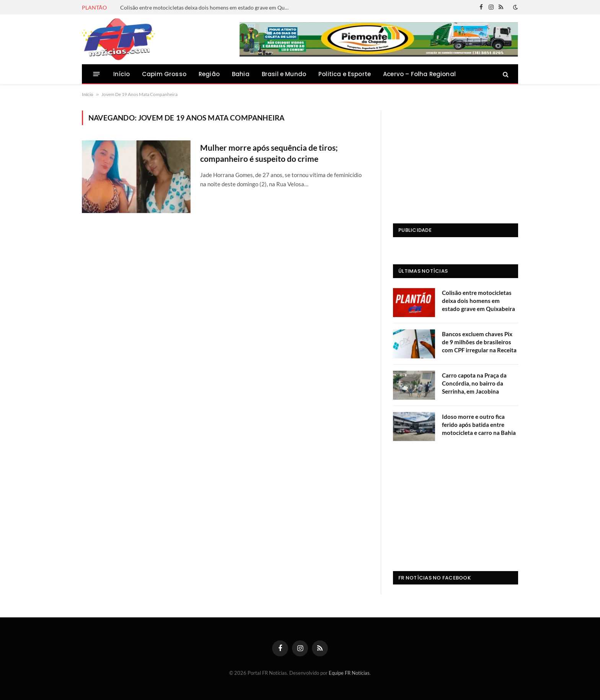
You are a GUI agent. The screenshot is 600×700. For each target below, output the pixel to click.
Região (209, 74)
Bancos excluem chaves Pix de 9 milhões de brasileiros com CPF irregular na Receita (479, 342)
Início (121, 74)
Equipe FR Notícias (349, 673)
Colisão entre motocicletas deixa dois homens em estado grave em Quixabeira (206, 7)
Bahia (241, 74)
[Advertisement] (456, 158)
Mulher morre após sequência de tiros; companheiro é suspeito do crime (269, 153)
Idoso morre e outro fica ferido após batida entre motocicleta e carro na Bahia (479, 425)
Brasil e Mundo (284, 74)
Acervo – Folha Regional (419, 74)
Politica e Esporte (345, 74)
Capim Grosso (164, 74)
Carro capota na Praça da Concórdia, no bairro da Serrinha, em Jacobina (474, 383)
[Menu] (97, 74)
